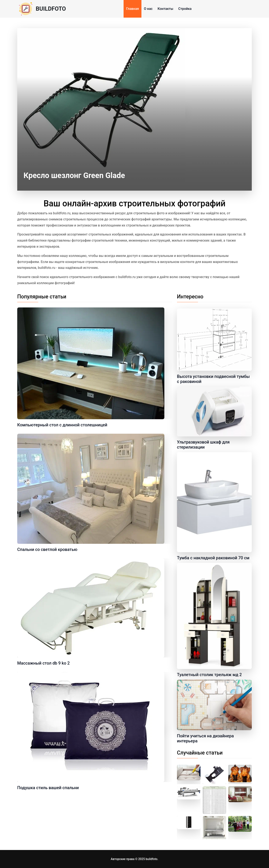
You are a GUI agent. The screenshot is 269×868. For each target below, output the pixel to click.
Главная (133, 9)
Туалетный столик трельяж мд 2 (209, 675)
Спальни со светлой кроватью (47, 549)
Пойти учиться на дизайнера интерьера (205, 738)
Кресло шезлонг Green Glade (74, 176)
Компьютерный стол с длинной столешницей (62, 425)
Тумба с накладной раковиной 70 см (213, 558)
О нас (148, 9)
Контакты (165, 9)
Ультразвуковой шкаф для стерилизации (203, 445)
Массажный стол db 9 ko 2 (44, 663)
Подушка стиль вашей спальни (48, 788)
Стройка (185, 9)
